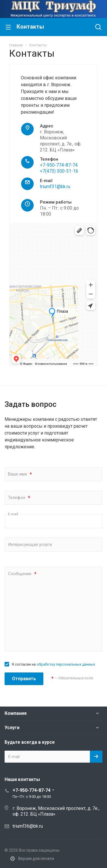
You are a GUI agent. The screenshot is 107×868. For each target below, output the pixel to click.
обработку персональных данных (66, 664)
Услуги (12, 728)
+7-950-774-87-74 (59, 165)
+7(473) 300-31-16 (59, 171)
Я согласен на (53, 664)
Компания (16, 713)
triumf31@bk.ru (55, 187)
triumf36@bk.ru (28, 826)
